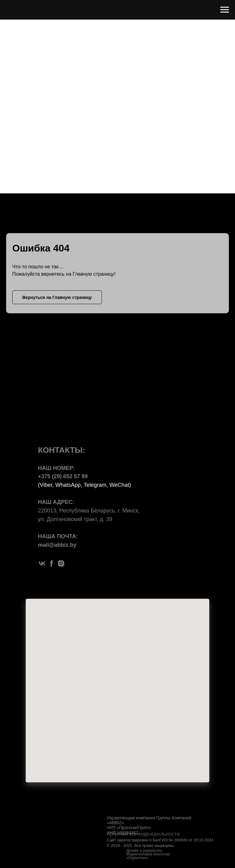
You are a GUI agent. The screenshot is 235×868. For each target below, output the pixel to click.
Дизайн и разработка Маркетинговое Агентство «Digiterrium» (148, 854)
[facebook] (52, 563)
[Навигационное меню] (225, 10)
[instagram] (61, 563)
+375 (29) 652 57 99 (63, 476)
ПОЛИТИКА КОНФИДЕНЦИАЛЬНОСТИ (143, 834)
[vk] (42, 563)
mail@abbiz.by (57, 545)
